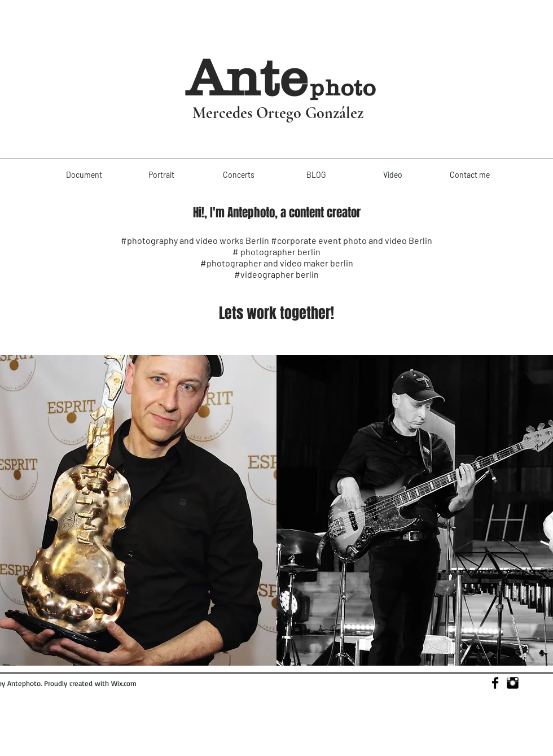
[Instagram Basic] (513, 683)
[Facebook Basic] (495, 683)
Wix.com (124, 683)
